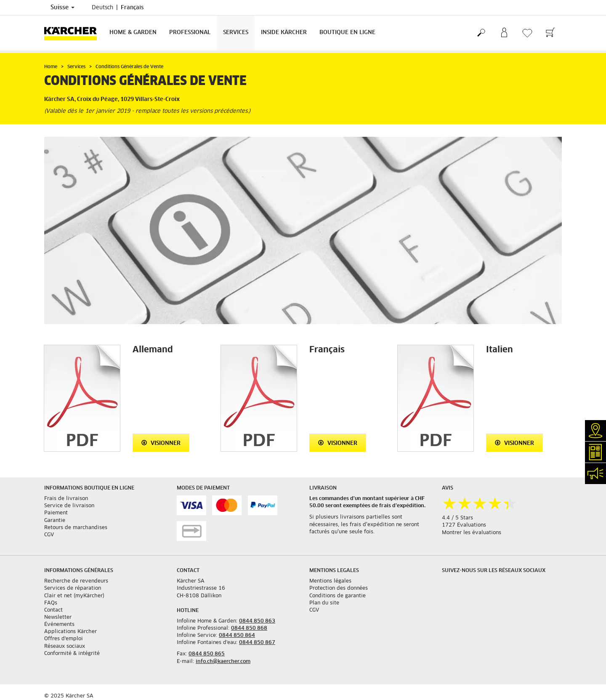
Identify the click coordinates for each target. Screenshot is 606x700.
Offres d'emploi (64, 639)
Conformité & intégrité (72, 654)
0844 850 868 (249, 628)
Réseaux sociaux (65, 647)
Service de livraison (69, 506)
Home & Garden (133, 33)
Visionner (161, 443)
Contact (53, 610)
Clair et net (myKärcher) (74, 596)
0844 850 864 (237, 636)
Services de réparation (73, 588)
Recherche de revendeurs (76, 581)
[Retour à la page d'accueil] (74, 33)
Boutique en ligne (347, 33)
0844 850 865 (207, 654)
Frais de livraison (66, 499)
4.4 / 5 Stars (457, 518)
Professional (190, 33)
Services (236, 33)
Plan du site (324, 603)
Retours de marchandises (76, 528)
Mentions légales (330, 581)
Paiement (56, 513)
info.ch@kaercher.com (223, 662)
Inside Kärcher (284, 33)
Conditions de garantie (338, 596)
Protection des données (339, 588)
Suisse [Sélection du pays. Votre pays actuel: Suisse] (62, 8)
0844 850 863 (257, 621)
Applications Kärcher (70, 632)
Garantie (55, 521)
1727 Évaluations (464, 525)
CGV (49, 535)
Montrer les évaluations (472, 533)
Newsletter (58, 617)
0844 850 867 (257, 643)
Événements (59, 625)
